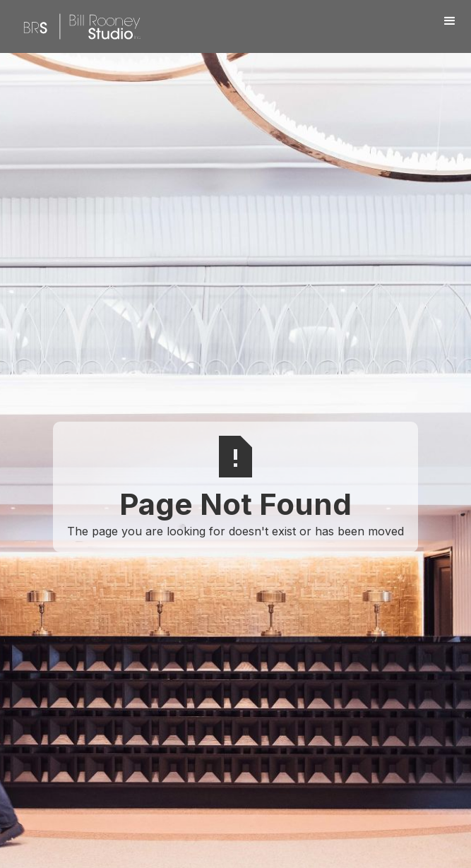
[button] (450, 21)
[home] (78, 26)
